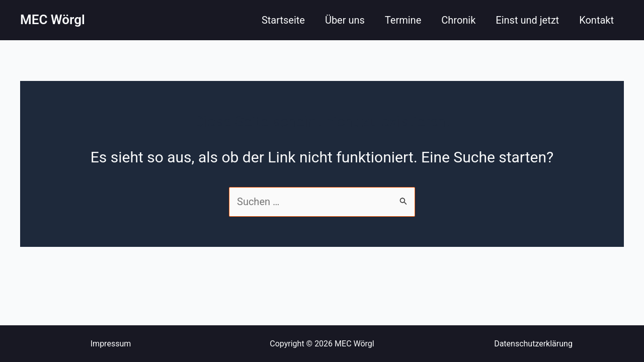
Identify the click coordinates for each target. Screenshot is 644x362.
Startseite (283, 20)
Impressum (111, 344)
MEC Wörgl (53, 20)
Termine (403, 20)
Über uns (345, 20)
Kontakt (596, 20)
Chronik (458, 20)
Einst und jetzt (527, 20)
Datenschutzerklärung (533, 344)
